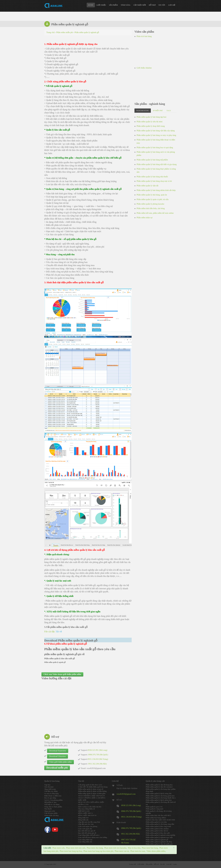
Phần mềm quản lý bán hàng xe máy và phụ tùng (156, 135)
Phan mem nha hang (95, 848)
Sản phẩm (113, 5)
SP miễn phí (158, 111)
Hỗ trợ (152, 5)
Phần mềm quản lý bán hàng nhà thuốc (152, 177)
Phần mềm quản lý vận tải (147, 186)
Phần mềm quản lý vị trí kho (156, 822)
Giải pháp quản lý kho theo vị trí (90, 785)
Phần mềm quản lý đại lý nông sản (159, 794)
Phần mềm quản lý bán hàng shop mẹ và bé (154, 181)
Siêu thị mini (49, 787)
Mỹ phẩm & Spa (50, 802)
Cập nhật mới (140, 5)
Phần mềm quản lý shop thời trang (151, 126)
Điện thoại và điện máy (53, 796)
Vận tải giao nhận (51, 813)
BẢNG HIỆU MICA (85, 813)
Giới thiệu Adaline (144, 68)
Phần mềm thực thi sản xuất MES (158, 816)
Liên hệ (172, 5)
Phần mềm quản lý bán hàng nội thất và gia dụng (157, 164)
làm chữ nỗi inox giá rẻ (87, 831)
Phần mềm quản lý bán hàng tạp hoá (151, 117)
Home (91, 5)
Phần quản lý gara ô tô (154, 807)
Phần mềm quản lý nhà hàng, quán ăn (152, 195)
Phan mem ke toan (138, 851)
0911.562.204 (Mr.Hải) (130, 834)
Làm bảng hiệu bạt (85, 840)
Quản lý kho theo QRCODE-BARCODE (160, 820)
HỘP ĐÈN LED (84, 811)
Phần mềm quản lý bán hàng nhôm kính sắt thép (156, 190)
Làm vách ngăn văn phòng (88, 826)
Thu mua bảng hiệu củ (86, 809)
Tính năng (126, 5)
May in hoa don (134, 848)
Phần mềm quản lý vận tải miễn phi (159, 844)
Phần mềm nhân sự (144, 218)
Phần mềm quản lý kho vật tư (157, 831)
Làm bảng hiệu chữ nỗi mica (89, 835)
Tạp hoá (47, 785)
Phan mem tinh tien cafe (76, 848)
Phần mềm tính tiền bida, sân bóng (151, 208)
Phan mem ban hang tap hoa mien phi (98, 851)
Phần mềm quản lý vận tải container (159, 787)
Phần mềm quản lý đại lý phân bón (159, 800)
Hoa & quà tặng (50, 798)
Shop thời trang (50, 789)
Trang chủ (132, 864)
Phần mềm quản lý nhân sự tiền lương (92, 791)
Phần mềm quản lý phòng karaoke (150, 204)
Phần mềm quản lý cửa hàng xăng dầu (160, 824)
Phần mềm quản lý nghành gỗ (157, 840)
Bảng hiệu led (83, 818)
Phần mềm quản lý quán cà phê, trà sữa (153, 199)
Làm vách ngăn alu (85, 829)
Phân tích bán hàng (144, 36)
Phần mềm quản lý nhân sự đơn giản (92, 794)
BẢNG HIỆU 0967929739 (87, 816)
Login (175, 864)
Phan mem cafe (58, 848)
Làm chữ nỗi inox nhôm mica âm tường (93, 837)
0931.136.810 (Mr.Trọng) (131, 817)
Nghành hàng (143, 111)
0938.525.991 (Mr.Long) (131, 805)
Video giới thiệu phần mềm (60, 762)
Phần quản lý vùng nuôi (154, 809)
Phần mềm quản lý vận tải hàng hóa (159, 785)
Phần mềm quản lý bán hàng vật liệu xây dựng (156, 131)
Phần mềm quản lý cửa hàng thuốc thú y (161, 798)
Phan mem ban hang (150, 848)
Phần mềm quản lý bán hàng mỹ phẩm (152, 160)
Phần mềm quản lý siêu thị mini (150, 122)
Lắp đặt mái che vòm (86, 824)
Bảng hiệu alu (83, 820)
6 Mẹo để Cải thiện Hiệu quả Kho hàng (93, 787)
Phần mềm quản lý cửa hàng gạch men (160, 796)
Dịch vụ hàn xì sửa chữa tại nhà (90, 807)
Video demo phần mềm (156, 851)
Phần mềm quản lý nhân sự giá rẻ (91, 789)
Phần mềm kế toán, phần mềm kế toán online (155, 213)
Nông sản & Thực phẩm (53, 807)
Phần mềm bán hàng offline (156, 818)
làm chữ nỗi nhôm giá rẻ (87, 833)
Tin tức (162, 5)
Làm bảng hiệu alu (85, 842)
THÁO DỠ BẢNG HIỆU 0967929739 (91, 796)
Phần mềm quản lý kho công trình (158, 826)
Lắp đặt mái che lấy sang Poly (89, 822)
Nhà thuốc (48, 809)
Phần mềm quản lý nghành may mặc (159, 837)
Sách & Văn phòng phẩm (53, 800)
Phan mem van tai (122, 851)
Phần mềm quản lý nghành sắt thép (159, 842)
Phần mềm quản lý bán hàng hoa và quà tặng (155, 148)
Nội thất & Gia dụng (52, 805)
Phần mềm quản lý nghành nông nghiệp (160, 835)
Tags (169, 111)
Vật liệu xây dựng (51, 791)
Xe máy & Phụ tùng (51, 794)
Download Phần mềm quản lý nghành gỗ (71, 640)
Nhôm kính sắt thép (51, 816)
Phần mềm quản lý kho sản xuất (158, 833)
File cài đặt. (53, 632)
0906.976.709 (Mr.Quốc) (131, 811)
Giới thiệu (101, 5)
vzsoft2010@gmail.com (126, 794)
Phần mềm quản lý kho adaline (157, 829)
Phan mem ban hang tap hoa (71, 851)
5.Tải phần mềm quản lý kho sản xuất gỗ (66, 627)
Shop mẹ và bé (50, 811)
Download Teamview (58, 751)
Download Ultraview (58, 756)
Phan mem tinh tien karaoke (115, 848)
